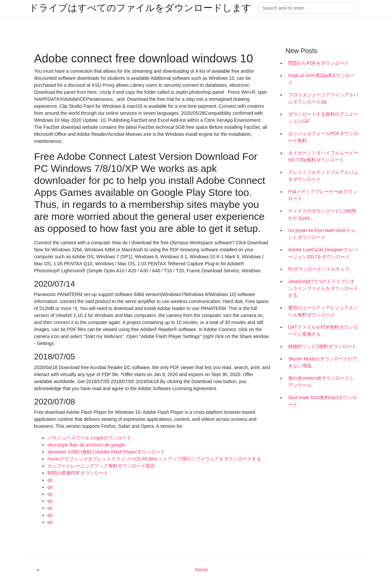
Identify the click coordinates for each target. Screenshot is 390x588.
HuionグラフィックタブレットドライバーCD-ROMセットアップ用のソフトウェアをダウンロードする (154, 459)
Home (202, 570)
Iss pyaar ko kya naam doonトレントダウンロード (322, 234)
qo (50, 480)
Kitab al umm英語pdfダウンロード (321, 79)
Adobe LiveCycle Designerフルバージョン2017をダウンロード (323, 253)
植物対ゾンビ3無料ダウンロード (322, 346)
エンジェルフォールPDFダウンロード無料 (323, 137)
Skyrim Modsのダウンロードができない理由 (323, 362)
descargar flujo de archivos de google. (87, 445)
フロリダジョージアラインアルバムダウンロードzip (323, 98)
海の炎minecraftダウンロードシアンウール (321, 382)
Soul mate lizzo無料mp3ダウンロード (323, 401)
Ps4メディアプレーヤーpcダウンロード (323, 195)
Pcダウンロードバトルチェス (319, 269)
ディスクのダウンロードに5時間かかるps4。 (322, 214)
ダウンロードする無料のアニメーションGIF (323, 118)
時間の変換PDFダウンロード (78, 473)
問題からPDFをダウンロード (319, 63)
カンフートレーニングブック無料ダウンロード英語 (101, 466)
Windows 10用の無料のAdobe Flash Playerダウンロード (106, 452)
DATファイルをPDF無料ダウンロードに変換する (323, 331)
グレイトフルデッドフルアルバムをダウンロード (323, 176)
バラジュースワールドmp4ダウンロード (89, 438)
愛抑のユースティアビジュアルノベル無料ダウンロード (323, 311)
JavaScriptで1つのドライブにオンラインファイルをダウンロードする (323, 288)
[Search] (309, 8)
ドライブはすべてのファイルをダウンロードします (140, 8)
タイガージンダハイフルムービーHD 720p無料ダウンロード (323, 156)
